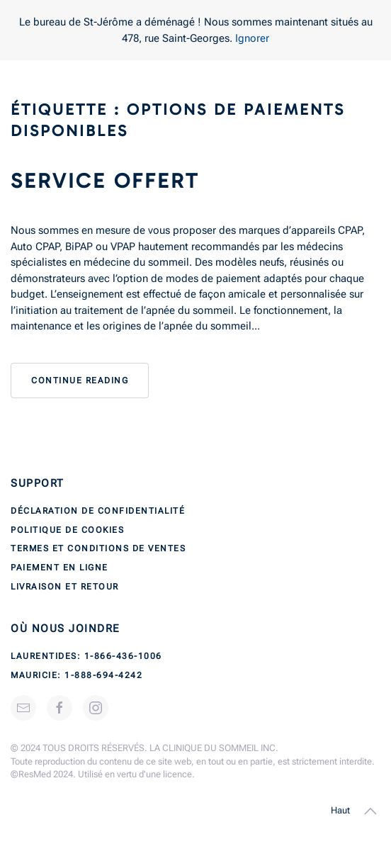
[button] (370, 811)
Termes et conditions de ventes (98, 548)
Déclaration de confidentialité (98, 511)
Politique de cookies (67, 530)
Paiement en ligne (59, 568)
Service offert (105, 181)
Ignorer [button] (252, 38)
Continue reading (80, 381)
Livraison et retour (65, 587)
